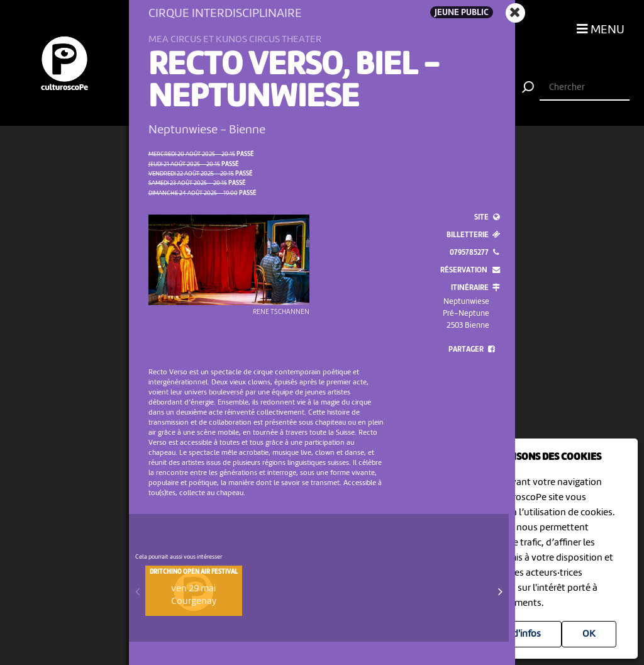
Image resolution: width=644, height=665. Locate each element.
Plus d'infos (517, 634)
